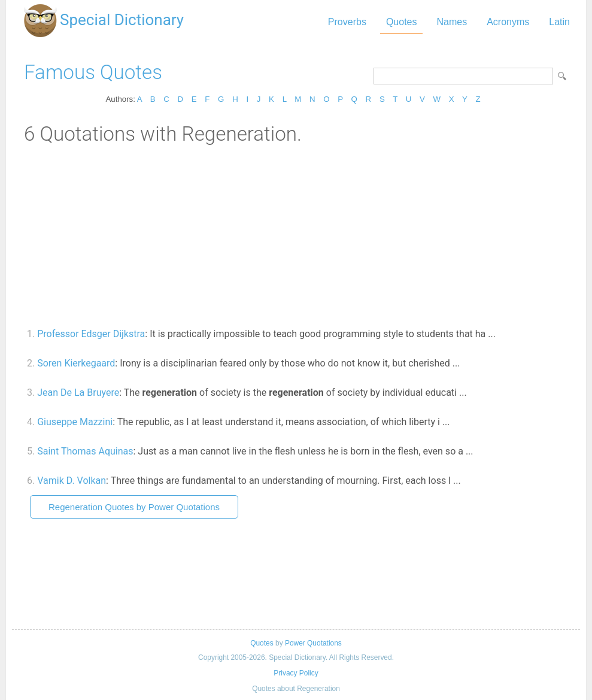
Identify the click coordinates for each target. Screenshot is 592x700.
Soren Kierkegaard (76, 363)
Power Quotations (313, 643)
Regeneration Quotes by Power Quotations (134, 507)
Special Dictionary (122, 20)
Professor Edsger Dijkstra (91, 334)
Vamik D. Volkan (72, 481)
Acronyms (508, 22)
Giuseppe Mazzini (75, 422)
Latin (559, 22)
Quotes (402, 22)
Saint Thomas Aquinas (85, 451)
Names (452, 22)
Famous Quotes (93, 72)
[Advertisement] (296, 235)
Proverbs (347, 22)
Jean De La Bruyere (78, 393)
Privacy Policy (296, 673)
